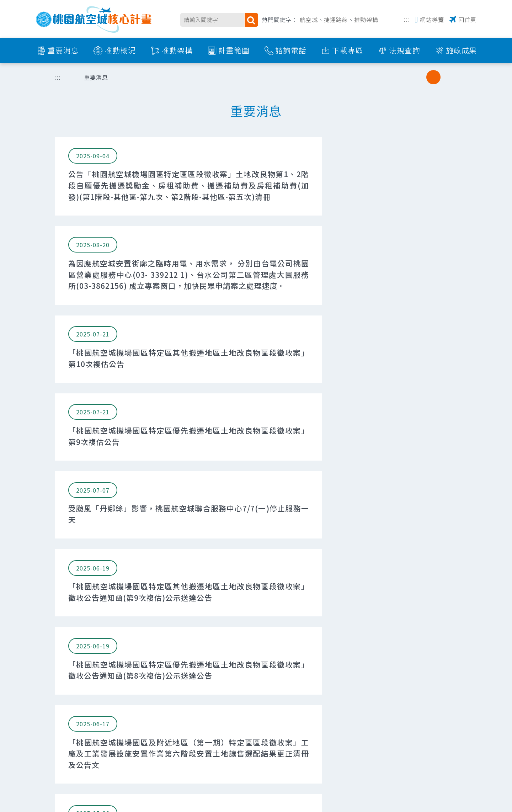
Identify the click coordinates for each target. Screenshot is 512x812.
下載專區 (348, 50)
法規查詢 (405, 50)
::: (407, 19)
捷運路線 (336, 20)
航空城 (309, 20)
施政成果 (462, 50)
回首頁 (467, 20)
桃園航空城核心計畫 (94, 19)
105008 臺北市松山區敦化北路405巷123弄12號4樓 (204, 711)
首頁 (68, 77)
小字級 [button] (419, 77)
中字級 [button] (433, 77)
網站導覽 (432, 20)
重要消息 (63, 50)
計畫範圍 (234, 50)
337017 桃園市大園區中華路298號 (183, 770)
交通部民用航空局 (82, 714)
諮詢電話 (291, 50)
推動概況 (120, 50)
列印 (383, 77)
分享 (401, 77)
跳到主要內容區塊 (4, 4)
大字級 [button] (448, 77)
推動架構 (366, 20)
